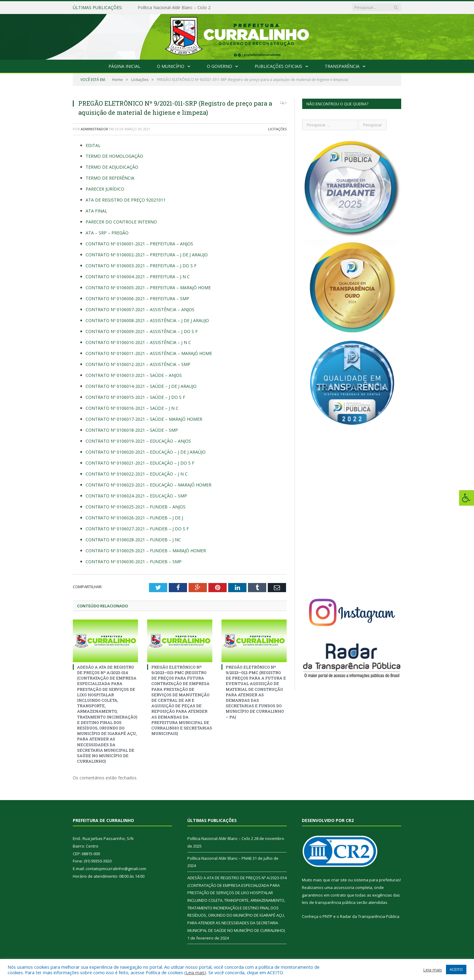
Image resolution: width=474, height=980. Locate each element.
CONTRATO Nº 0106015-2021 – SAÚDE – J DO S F (135, 397)
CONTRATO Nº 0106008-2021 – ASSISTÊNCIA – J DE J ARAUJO (147, 320)
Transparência (342, 66)
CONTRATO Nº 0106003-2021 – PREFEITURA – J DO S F (141, 266)
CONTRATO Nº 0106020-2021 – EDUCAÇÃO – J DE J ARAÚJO (146, 452)
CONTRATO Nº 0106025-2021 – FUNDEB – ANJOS (136, 507)
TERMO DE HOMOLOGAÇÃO (114, 156)
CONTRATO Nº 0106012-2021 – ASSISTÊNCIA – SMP (138, 364)
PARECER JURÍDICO (105, 189)
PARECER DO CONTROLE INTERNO (121, 222)
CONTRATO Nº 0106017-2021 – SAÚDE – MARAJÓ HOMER (144, 419)
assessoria (344, 887)
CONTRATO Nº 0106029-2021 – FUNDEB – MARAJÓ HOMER (146, 551)
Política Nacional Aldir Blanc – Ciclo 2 (174, 8)
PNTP (327, 916)
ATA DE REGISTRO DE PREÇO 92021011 (126, 200)
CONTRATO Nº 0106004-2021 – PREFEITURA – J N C (138, 277)
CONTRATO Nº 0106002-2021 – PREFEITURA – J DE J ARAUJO (147, 255)
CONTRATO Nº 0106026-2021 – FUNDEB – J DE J (134, 518)
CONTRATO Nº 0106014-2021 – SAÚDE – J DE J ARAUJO (141, 386)
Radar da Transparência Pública (370, 916)
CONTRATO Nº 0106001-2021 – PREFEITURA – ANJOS (139, 244)
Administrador (94, 129)
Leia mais (195, 972)
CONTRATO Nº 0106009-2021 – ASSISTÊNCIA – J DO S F (142, 331)
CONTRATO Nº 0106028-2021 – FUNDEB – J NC (133, 540)
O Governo (219, 66)
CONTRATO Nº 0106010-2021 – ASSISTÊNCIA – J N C (138, 342)
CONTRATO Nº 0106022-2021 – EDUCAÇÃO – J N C (137, 474)
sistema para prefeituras (377, 880)
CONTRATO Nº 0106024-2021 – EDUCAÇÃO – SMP (136, 496)
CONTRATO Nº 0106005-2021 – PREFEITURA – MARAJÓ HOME (148, 288)
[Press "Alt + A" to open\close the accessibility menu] (467, 498)
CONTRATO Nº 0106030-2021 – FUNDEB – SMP (134, 562)
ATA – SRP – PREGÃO (107, 233)
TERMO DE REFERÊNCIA (110, 178)
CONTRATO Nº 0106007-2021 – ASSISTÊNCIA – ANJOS (140, 309)
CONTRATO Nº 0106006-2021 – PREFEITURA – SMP (137, 299)
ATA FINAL (96, 211)
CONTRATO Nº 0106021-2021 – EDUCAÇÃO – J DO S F (140, 463)
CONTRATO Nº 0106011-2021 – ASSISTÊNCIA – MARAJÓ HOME (149, 353)
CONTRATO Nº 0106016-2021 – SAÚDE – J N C (132, 408)
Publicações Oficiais (278, 66)
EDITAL (93, 145)
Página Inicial (124, 66)
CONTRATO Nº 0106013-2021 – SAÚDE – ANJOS (134, 375)
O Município (171, 66)
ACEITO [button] (456, 969)
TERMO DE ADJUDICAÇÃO (112, 167)
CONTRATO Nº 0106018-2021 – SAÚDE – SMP (132, 430)
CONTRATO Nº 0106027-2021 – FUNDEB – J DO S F (137, 529)
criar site (339, 880)
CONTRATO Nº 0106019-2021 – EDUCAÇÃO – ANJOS (138, 441)
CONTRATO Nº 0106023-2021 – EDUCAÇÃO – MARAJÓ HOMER (149, 485)
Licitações (277, 129)
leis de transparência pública (329, 902)
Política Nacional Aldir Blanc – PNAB (219, 858)
